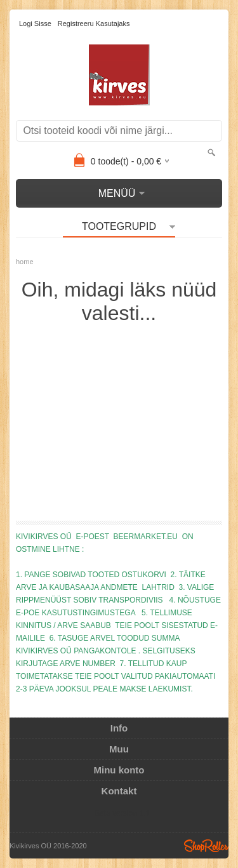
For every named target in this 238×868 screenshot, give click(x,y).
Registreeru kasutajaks (94, 23)
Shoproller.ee (206, 846)
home (25, 262)
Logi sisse (35, 23)
